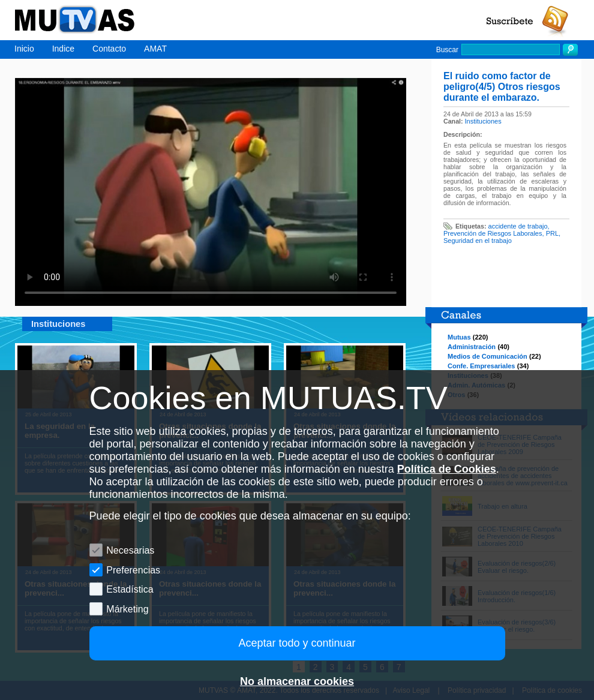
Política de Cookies (447, 469)
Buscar (447, 50)
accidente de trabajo (518, 226)
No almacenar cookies (297, 681)
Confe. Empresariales (481, 366)
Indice (63, 49)
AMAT (155, 49)
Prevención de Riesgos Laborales (493, 233)
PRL (552, 233)
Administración (472, 347)
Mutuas (459, 337)
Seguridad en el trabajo (478, 241)
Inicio (24, 49)
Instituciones (483, 121)
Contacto (109, 49)
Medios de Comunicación (487, 356)
